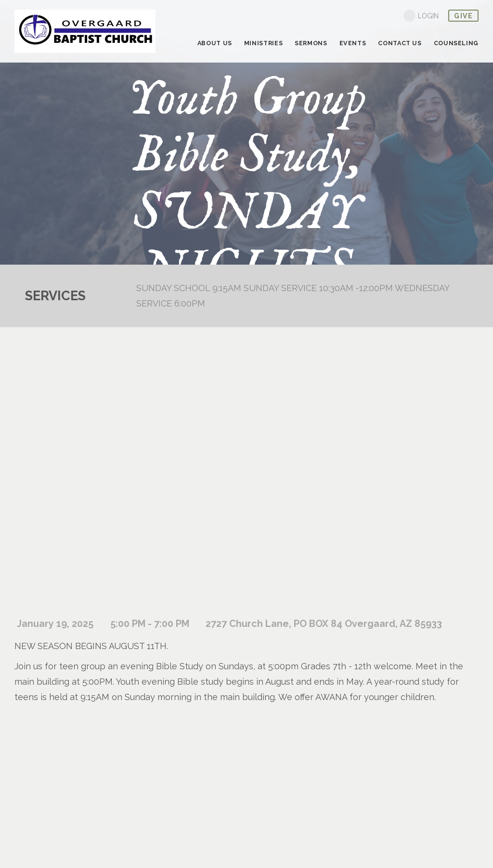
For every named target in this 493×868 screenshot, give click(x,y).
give (463, 16)
